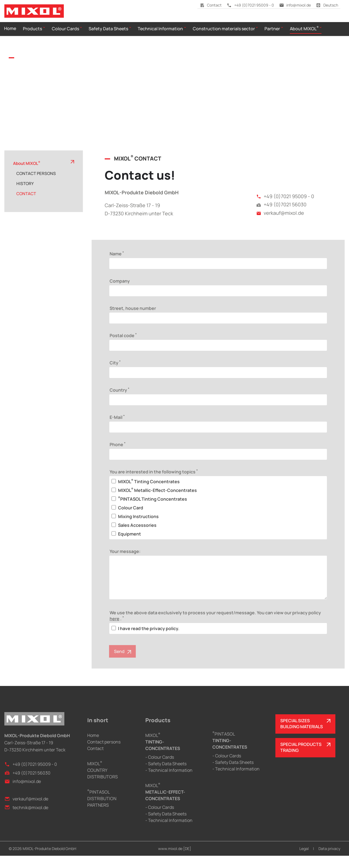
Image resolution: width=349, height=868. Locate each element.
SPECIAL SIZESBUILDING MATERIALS (302, 736)
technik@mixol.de (26, 819)
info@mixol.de (295, 5)
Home (93, 748)
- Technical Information (169, 782)
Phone (118, 456)
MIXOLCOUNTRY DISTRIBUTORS (103, 782)
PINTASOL (230, 752)
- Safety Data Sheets (166, 776)
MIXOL (163, 754)
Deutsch (327, 5)
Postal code (123, 347)
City (115, 374)
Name (117, 265)
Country (119, 402)
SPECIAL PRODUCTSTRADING (301, 760)
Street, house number (133, 320)
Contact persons (104, 754)
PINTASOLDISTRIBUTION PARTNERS (102, 811)
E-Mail (117, 429)
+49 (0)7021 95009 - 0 (250, 5)
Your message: (125, 563)
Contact (211, 5)
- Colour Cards (160, 769)
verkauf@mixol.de (280, 225)
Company (120, 293)
